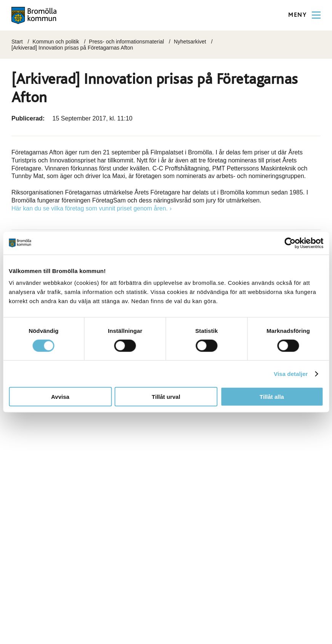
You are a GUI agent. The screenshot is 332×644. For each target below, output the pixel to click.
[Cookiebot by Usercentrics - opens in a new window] (290, 243)
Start (17, 42)
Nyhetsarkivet (190, 42)
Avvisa (60, 397)
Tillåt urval (166, 397)
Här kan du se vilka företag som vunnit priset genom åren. (90, 208)
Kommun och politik (56, 42)
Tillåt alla (272, 397)
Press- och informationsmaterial (126, 42)
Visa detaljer (291, 373)
